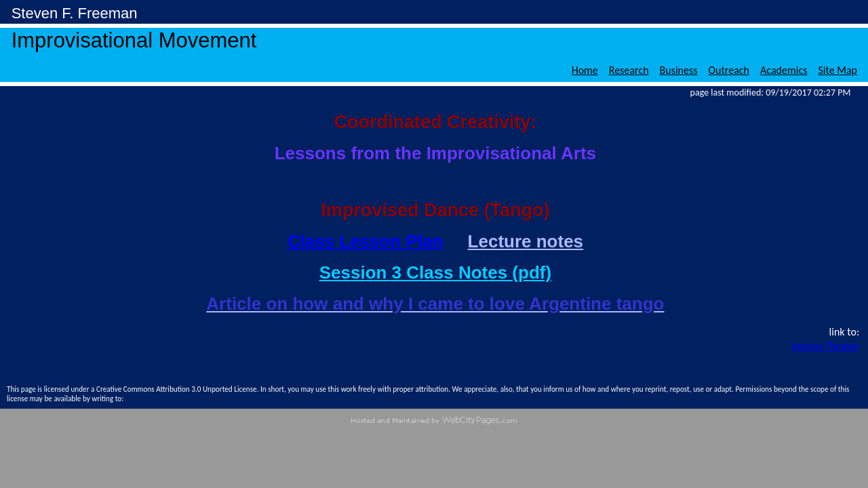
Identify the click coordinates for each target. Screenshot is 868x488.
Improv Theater (825, 346)
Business (679, 70)
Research (629, 70)
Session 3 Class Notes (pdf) (435, 272)
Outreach (729, 70)
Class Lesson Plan (366, 241)
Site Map (837, 70)
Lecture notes (526, 241)
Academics (784, 70)
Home (585, 70)
